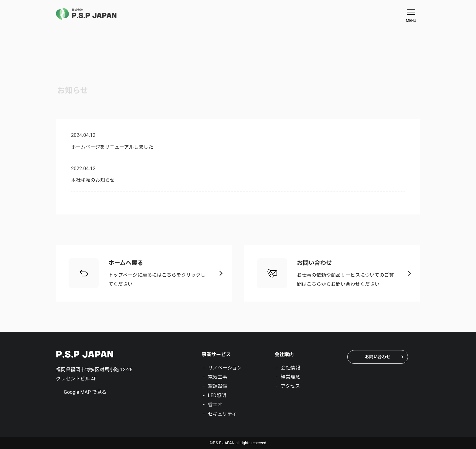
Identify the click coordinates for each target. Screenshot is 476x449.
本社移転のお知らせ (93, 180)
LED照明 (217, 395)
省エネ (215, 405)
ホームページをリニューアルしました (112, 147)
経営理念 (291, 377)
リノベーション (225, 368)
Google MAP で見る (85, 392)
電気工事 (218, 377)
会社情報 (291, 368)
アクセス (290, 386)
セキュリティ (222, 414)
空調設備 (218, 386)
